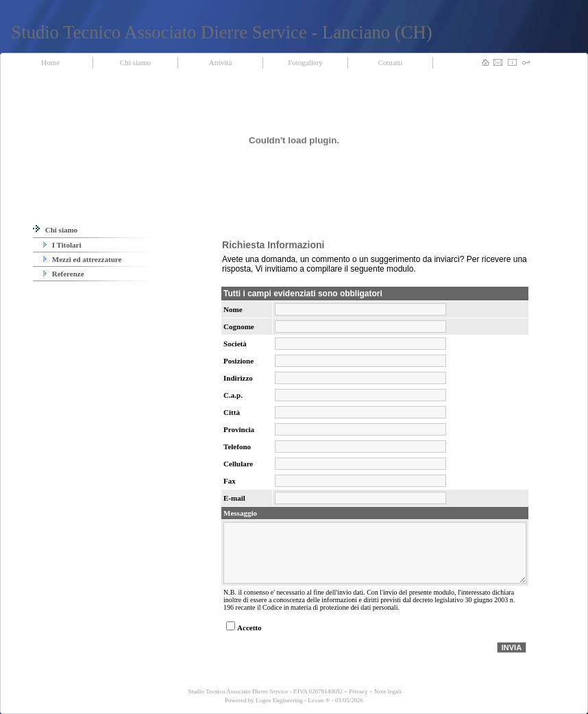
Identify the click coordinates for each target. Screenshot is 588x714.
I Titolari (62, 245)
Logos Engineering (279, 700)
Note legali (388, 691)
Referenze (64, 274)
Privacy (358, 691)
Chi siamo (55, 230)
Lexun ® (319, 700)
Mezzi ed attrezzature (82, 259)
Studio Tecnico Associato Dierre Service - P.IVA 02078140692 (265, 691)
